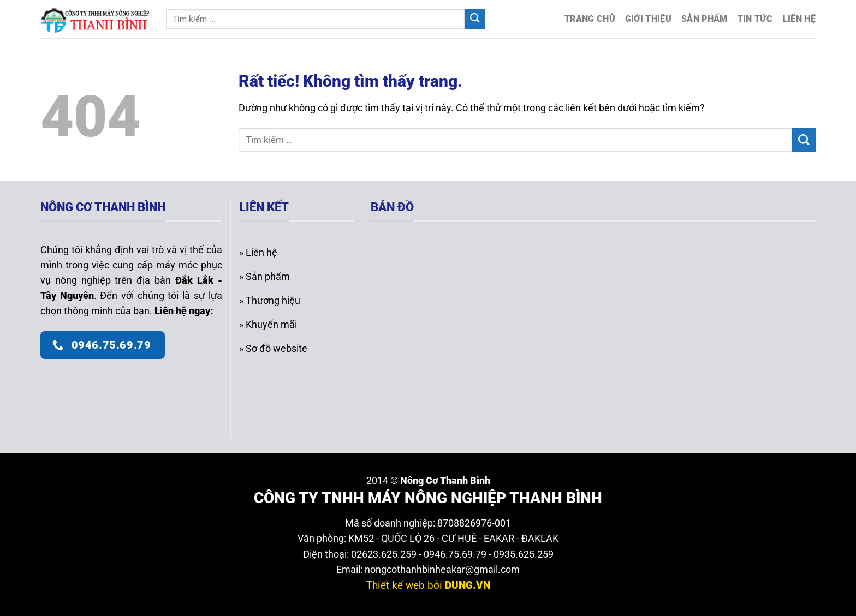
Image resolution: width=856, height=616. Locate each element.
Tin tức (755, 19)
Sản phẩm (705, 19)
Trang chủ (590, 19)
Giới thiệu (648, 19)
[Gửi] (475, 19)
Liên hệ (799, 19)
